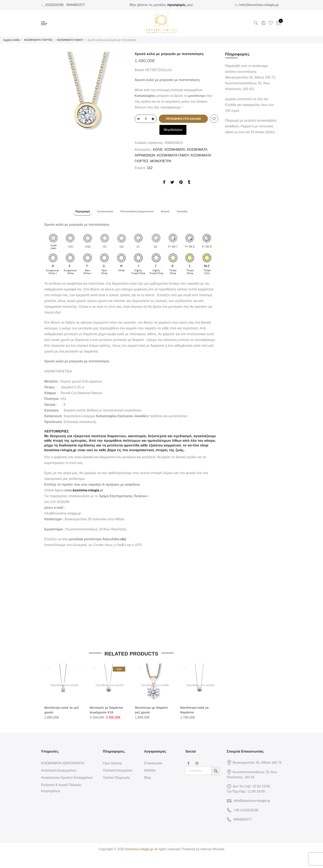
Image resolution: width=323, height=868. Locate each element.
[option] (86, 93)
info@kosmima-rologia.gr (252, 814)
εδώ (123, 548)
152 (150, 179)
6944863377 (243, 833)
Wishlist (150, 784)
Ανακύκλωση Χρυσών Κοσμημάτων (67, 791)
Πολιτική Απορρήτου (118, 784)
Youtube (190, 222)
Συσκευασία (101, 222)
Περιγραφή (75, 222)
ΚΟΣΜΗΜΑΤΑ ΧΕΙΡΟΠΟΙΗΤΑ (63, 777)
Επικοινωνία (153, 777)
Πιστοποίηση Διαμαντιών (137, 222)
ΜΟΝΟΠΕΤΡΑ (161, 172)
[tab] (75, 221)
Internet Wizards (212, 862)
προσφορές (177, 5)
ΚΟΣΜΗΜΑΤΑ (175, 160)
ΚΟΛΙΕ (158, 160)
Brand (169, 222)
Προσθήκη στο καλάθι (185, 118)
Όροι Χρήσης (113, 777)
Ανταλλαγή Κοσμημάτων (59, 784)
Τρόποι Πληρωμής (116, 791)
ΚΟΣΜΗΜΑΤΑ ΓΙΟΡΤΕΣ (38, 40)
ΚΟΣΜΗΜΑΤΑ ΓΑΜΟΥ (70, 40)
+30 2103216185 (246, 824)
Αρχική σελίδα (11, 40)
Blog (147, 791)
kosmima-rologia (86, 499)
